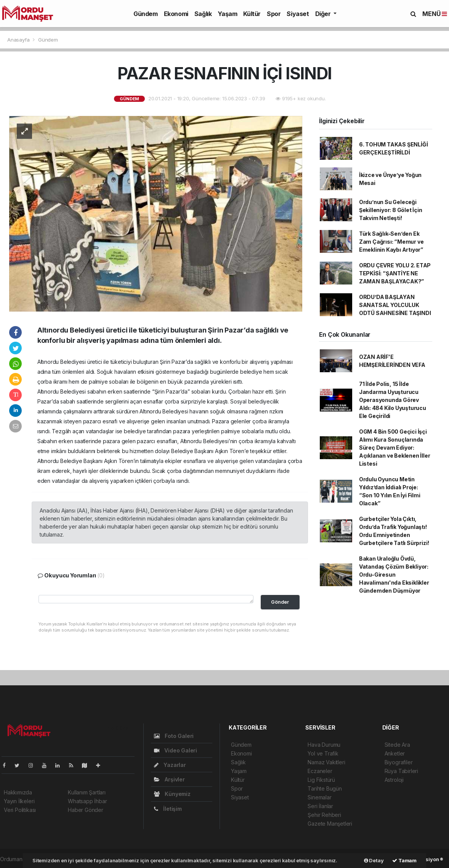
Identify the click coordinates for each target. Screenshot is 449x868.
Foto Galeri (174, 736)
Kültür (252, 14)
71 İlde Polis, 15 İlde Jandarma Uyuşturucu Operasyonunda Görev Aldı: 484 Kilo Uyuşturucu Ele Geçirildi (393, 400)
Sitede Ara (397, 745)
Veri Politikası (20, 810)
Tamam (404, 860)
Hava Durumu (324, 745)
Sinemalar (319, 797)
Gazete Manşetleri (330, 824)
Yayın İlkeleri (19, 801)
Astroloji (394, 780)
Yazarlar (170, 765)
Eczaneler (320, 771)
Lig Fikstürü (321, 780)
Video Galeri (176, 750)
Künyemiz (172, 794)
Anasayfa (19, 40)
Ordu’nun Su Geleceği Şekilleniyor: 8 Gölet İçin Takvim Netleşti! (391, 210)
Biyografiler (399, 762)
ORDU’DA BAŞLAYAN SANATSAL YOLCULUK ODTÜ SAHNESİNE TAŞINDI (395, 305)
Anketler (395, 753)
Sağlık (203, 14)
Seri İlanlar (320, 806)
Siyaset (298, 14)
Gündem (146, 14)
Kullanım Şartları (87, 792)
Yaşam (227, 14)
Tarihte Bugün (325, 788)
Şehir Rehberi (324, 815)
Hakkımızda (18, 792)
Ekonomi (176, 14)
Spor (274, 14)
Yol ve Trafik (323, 753)
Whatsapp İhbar (87, 801)
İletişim (168, 809)
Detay (374, 860)
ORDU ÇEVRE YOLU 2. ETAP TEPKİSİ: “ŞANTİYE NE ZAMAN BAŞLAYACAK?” (395, 273)
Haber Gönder (86, 810)
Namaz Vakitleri (326, 762)
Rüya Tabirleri (401, 771)
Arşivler (169, 779)
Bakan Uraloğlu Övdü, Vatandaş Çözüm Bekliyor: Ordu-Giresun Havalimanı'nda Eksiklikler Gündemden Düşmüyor (394, 575)
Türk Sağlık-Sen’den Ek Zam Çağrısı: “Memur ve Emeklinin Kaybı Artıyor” (391, 242)
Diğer (324, 14)
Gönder (280, 602)
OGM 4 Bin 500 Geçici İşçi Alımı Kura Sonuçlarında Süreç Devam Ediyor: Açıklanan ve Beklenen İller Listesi (395, 448)
